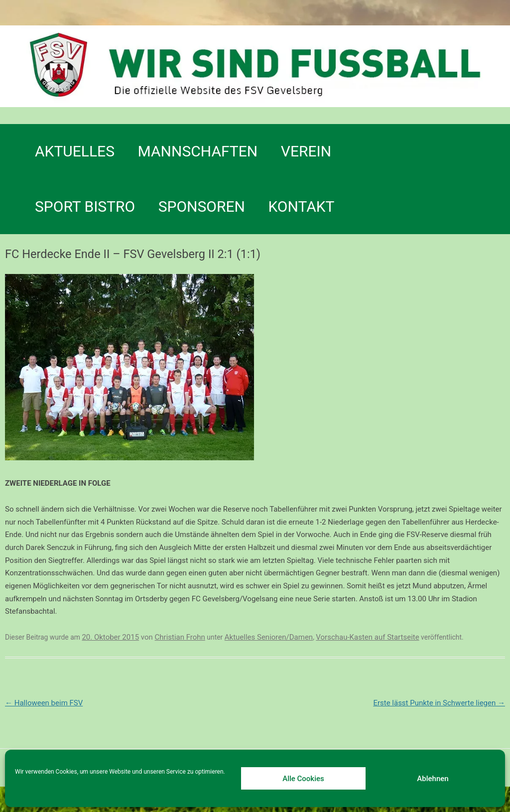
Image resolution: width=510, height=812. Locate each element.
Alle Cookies (303, 779)
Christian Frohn (180, 637)
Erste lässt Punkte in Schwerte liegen (439, 703)
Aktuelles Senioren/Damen (269, 637)
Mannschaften (198, 151)
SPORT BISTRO (85, 206)
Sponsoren (202, 206)
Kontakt (301, 206)
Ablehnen (433, 779)
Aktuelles (75, 151)
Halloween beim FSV (44, 703)
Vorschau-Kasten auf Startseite (367, 637)
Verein (306, 151)
